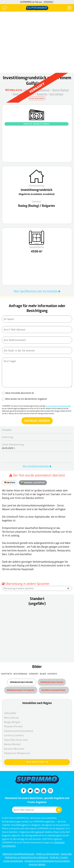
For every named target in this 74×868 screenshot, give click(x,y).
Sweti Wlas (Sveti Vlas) (16, 740)
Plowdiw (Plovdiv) (13, 726)
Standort (34, 674)
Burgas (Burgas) (12, 722)
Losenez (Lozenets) (14, 735)
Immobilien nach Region (22, 682)
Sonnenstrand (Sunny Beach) (19, 731)
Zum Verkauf (56, 94)
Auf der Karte (37, 98)
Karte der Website (37, 864)
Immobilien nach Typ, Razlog (21, 690)
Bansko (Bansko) (12, 744)
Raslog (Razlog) (60, 90)
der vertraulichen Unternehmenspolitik (58, 406)
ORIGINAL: (33, 483)
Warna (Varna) (11, 718)
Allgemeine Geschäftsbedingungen (19, 854)
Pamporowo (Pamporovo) (17, 753)
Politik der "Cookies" (59, 857)
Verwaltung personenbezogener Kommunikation (47, 861)
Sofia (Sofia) (10, 713)
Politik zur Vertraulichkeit (48, 854)
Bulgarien (42, 94)
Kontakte (52, 674)
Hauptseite (6, 674)
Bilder (43, 674)
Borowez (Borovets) (14, 749)
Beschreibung (20, 674)
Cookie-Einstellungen (13, 861)
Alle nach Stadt (37, 762)
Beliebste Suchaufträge (54, 690)
